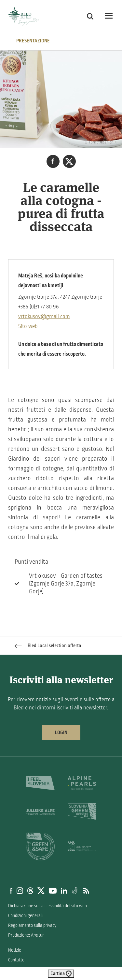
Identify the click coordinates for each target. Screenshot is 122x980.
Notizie (15, 950)
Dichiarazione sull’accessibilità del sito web (47, 906)
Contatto (16, 960)
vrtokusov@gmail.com (44, 317)
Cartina (61, 974)
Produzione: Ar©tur (26, 935)
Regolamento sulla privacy (32, 925)
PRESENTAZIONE (33, 41)
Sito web (28, 326)
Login (61, 733)
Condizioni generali (25, 916)
